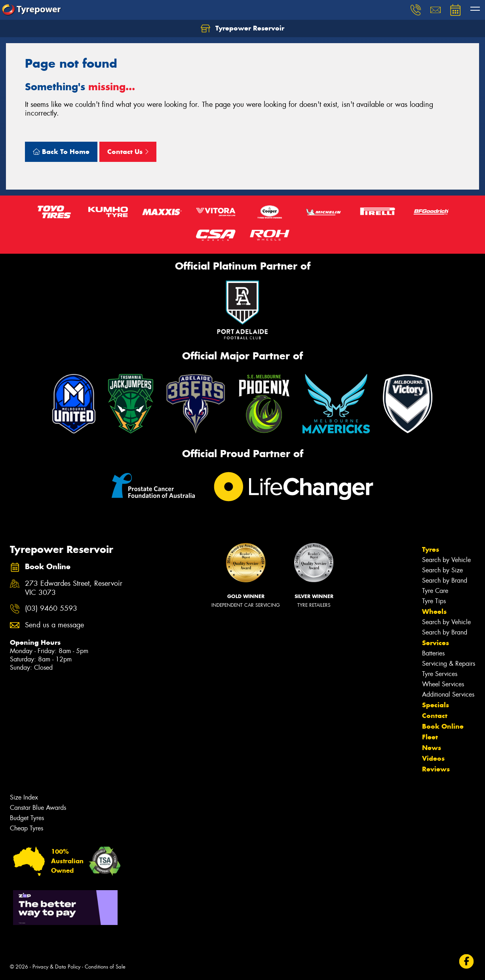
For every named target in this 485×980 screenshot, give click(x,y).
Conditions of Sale (105, 967)
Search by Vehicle (446, 560)
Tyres (431, 549)
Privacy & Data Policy (56, 967)
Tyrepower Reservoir (242, 28)
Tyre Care (435, 591)
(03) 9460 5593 (51, 609)
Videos (433, 758)
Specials (436, 705)
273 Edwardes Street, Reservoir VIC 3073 (74, 588)
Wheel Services (443, 684)
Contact (435, 716)
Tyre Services (440, 674)
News (432, 748)
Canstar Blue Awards (38, 808)
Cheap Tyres (27, 828)
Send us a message (54, 625)
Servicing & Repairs (449, 664)
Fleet (430, 737)
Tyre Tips (434, 601)
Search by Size (442, 570)
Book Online (443, 726)
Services (436, 643)
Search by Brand (445, 580)
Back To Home (61, 152)
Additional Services (448, 694)
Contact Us (128, 152)
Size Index (24, 797)
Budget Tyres (27, 818)
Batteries (433, 653)
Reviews (436, 769)
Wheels (434, 612)
